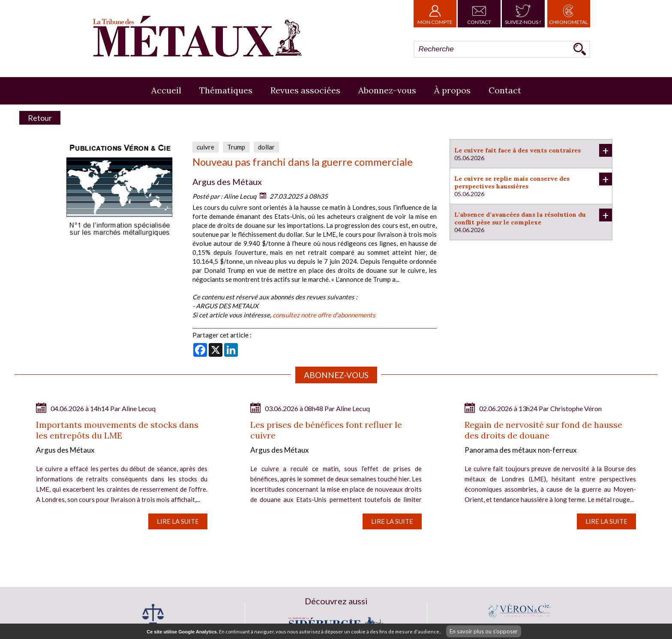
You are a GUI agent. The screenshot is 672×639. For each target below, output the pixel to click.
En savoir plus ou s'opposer (484, 631)
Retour (40, 118)
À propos (452, 90)
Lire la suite (178, 521)
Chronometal (568, 14)
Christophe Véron (576, 408)
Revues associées (305, 90)
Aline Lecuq (240, 196)
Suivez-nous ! (523, 14)
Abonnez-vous (387, 90)
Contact (479, 14)
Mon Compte (435, 14)
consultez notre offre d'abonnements (324, 315)
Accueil (166, 90)
